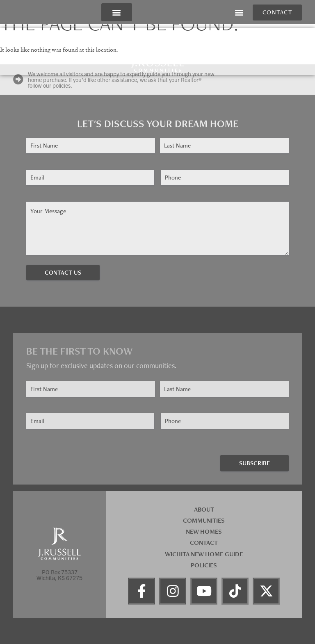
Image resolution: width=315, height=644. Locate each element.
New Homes (204, 531)
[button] (117, 13)
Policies (204, 565)
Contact (204, 543)
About (204, 509)
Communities (204, 520)
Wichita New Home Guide (204, 554)
